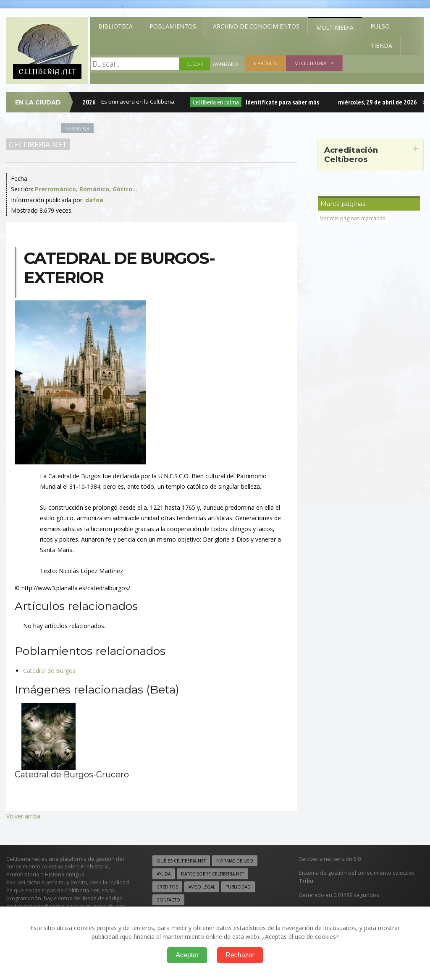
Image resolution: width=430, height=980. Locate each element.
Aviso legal (202, 887)
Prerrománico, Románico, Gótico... (86, 189)
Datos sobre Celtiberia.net (212, 874)
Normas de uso (235, 861)
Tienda (381, 46)
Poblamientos (173, 26)
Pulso (380, 26)
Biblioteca (115, 26)
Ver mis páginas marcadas (353, 218)
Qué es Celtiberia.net (181, 861)
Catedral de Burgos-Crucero (72, 774)
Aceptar (187, 955)
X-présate (265, 63)
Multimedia (335, 27)
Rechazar (240, 955)
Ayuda (164, 874)
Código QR (77, 128)
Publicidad (238, 887)
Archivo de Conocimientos (256, 26)
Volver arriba (23, 816)
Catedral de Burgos (49, 671)
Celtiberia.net (38, 144)
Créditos (167, 887)
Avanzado (225, 64)
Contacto (168, 900)
